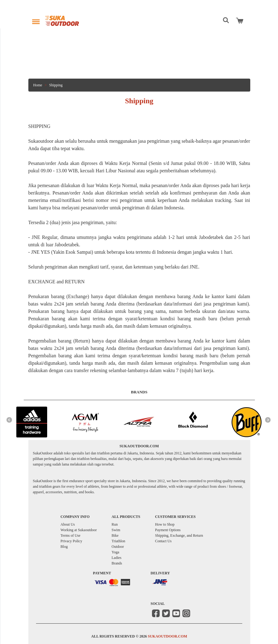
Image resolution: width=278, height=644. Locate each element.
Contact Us (163, 541)
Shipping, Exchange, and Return (179, 535)
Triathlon (118, 541)
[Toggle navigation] (36, 20)
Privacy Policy (71, 541)
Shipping (56, 85)
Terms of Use (70, 535)
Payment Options (168, 530)
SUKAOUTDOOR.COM (167, 636)
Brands (117, 563)
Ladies (117, 558)
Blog (64, 547)
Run (115, 524)
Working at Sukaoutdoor (79, 530)
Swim (116, 530)
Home (38, 85)
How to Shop (165, 524)
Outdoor (118, 547)
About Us (67, 524)
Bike (115, 535)
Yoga (115, 552)
